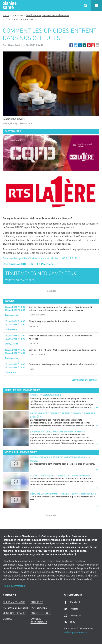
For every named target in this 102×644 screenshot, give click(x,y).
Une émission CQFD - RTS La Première (28, 264)
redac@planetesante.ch (77, 632)
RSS (69, 622)
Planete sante (9, 5)
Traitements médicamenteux (22, 19)
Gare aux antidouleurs (45, 395)
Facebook (72, 602)
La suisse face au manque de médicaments (57, 431)
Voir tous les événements (85, 380)
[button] (71, 45)
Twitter (71, 609)
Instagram (73, 615)
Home (6, 15)
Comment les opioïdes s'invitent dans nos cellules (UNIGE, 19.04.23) (40, 258)
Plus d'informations (14, 586)
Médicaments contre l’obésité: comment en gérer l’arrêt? (63, 415)
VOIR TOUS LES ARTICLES (20, 280)
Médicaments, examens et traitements (48, 15)
